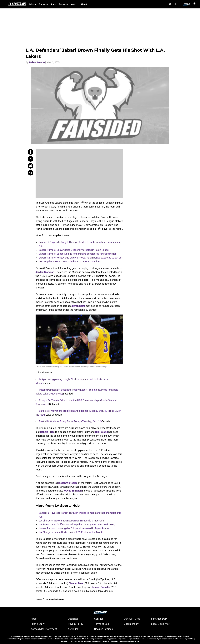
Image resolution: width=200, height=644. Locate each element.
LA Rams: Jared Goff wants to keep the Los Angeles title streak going (77, 524)
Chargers (43, 4)
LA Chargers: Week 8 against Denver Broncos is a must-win (71, 521)
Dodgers (63, 4)
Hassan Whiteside (67, 483)
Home (39, 599)
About (84, 4)
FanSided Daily (159, 619)
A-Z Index (73, 629)
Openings (73, 619)
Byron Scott (79, 306)
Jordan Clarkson (45, 272)
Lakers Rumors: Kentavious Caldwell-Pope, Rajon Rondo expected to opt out (81, 258)
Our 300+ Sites (132, 619)
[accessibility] (194, 4)
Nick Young (101, 432)
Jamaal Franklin (101, 587)
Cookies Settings (103, 629)
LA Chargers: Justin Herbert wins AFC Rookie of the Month (71, 532)
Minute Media (23, 636)
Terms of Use (102, 624)
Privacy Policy (75, 624)
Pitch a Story (38, 624)
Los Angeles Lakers (54, 599)
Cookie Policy (131, 624)
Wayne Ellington (73, 491)
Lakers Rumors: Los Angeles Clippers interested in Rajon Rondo (74, 250)
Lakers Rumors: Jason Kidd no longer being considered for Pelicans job (78, 254)
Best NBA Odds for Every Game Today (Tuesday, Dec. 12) (70, 421)
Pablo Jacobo (37, 62)
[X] (170, 4)
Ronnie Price (47, 432)
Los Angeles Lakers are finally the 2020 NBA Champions (70, 261)
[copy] (31, 173)
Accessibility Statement (44, 629)
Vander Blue (76, 583)
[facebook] (176, 4)
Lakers (32, 4)
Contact (99, 619)
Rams (53, 4)
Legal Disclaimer (160, 624)
